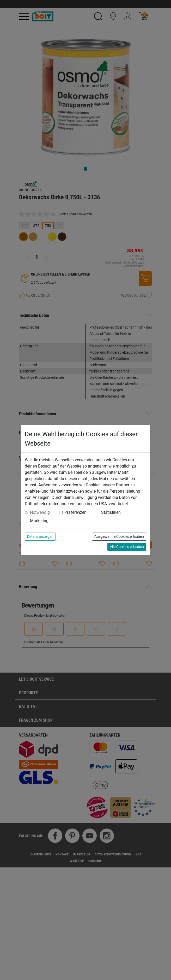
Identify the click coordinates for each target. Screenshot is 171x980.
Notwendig (40, 512)
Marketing (39, 521)
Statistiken (111, 512)
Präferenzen (75, 512)
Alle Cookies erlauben (127, 547)
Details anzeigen (40, 536)
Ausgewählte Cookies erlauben (119, 536)
